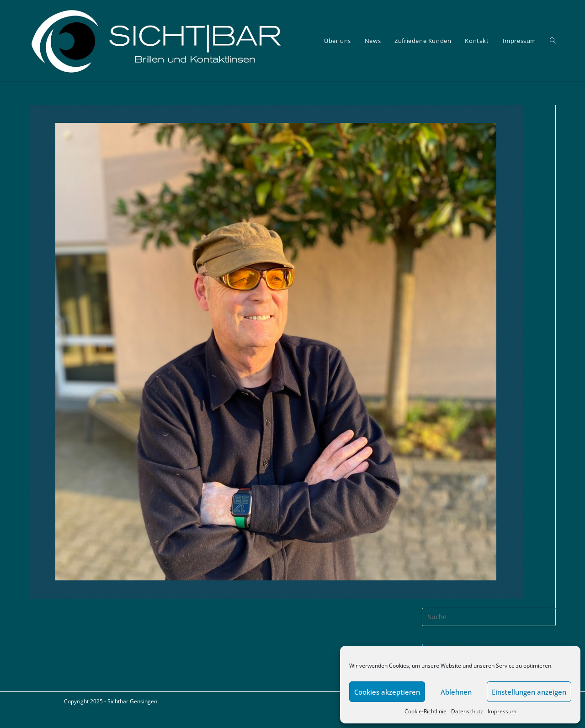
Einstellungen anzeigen (529, 692)
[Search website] (553, 41)
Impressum (502, 711)
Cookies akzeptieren (387, 692)
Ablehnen (456, 692)
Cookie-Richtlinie (425, 711)
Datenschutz (467, 711)
